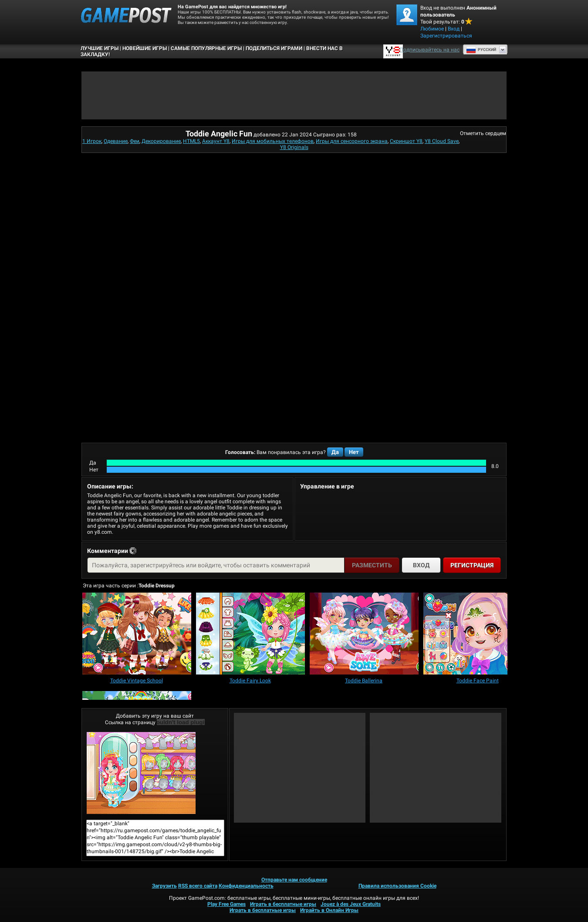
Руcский (481, 50)
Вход (454, 29)
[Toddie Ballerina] (364, 634)
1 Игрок (92, 141)
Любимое (432, 29)
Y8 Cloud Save (442, 141)
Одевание (116, 141)
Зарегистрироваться (446, 36)
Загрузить (164, 886)
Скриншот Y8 (406, 141)
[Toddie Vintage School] (137, 634)
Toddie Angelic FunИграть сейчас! (141, 773)
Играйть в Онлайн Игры (329, 910)
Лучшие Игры (100, 48)
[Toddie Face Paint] (478, 634)
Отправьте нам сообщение (294, 880)
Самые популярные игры (206, 48)
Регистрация (472, 565)
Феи (135, 141)
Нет (354, 452)
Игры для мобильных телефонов (273, 141)
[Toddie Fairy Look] (250, 634)
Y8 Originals (294, 147)
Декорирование (161, 141)
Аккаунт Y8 (216, 141)
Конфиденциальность (246, 886)
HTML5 (191, 141)
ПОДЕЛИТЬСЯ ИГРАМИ (274, 48)
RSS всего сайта (198, 886)
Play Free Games (226, 904)
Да (335, 452)
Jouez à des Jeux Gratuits (351, 904)
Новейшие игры (145, 48)
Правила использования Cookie (397, 886)
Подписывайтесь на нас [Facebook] (429, 50)
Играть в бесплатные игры (283, 904)
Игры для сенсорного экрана (352, 141)
